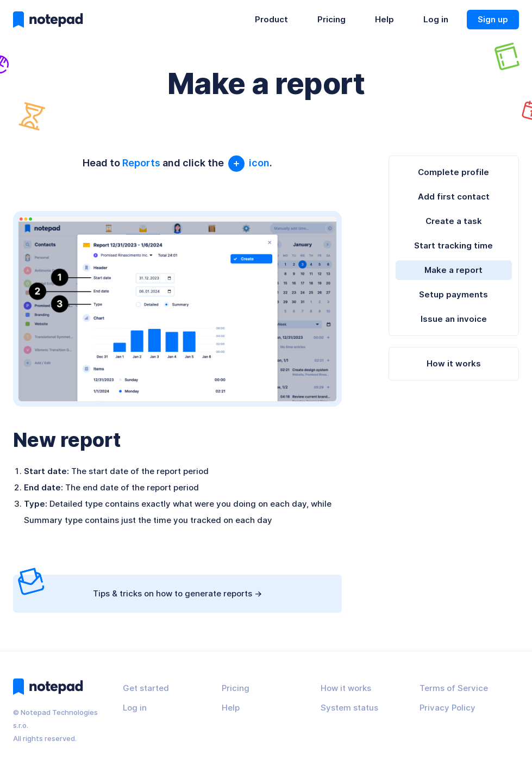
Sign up (493, 19)
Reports (141, 163)
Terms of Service (454, 688)
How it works (454, 363)
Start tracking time (453, 245)
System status (349, 708)
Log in (436, 19)
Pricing (331, 19)
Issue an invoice (454, 319)
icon (248, 163)
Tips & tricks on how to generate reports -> (139, 587)
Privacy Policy (447, 708)
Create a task (454, 221)
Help (384, 19)
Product (271, 19)
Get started (146, 688)
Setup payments (453, 294)
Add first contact (454, 197)
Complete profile (453, 172)
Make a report (453, 270)
